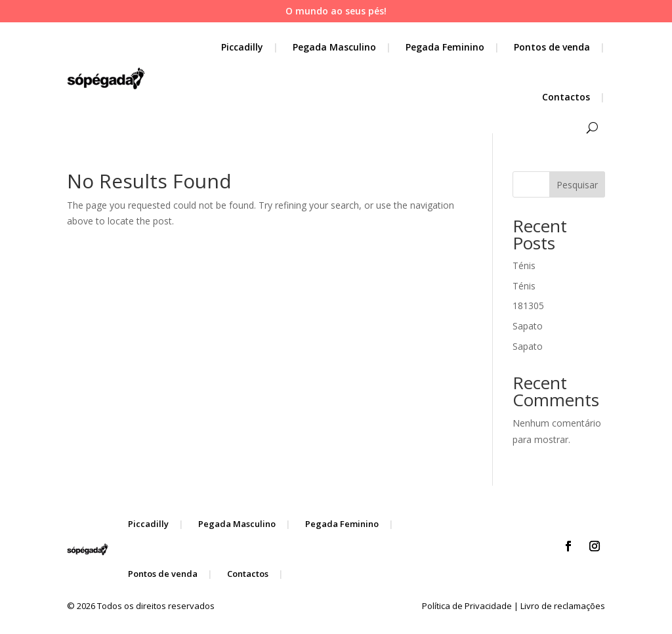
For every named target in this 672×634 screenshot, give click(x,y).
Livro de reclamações (563, 606)
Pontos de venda (552, 47)
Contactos (566, 97)
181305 (528, 306)
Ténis (524, 265)
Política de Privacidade (467, 606)
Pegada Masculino (334, 47)
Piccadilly (242, 47)
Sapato (528, 326)
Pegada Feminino (445, 47)
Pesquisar (577, 185)
